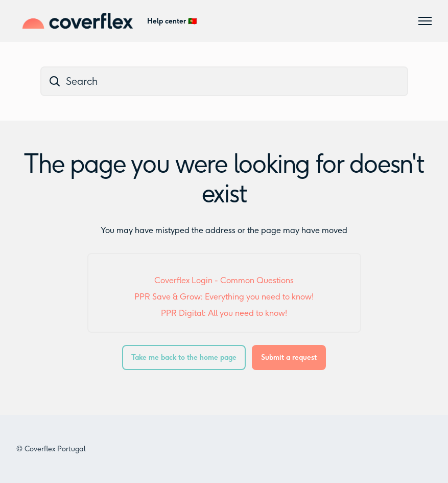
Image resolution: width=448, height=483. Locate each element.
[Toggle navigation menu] (425, 21)
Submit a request (289, 358)
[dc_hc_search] (224, 81)
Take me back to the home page (184, 358)
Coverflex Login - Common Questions (224, 280)
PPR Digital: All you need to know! (224, 313)
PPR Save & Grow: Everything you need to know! (224, 297)
